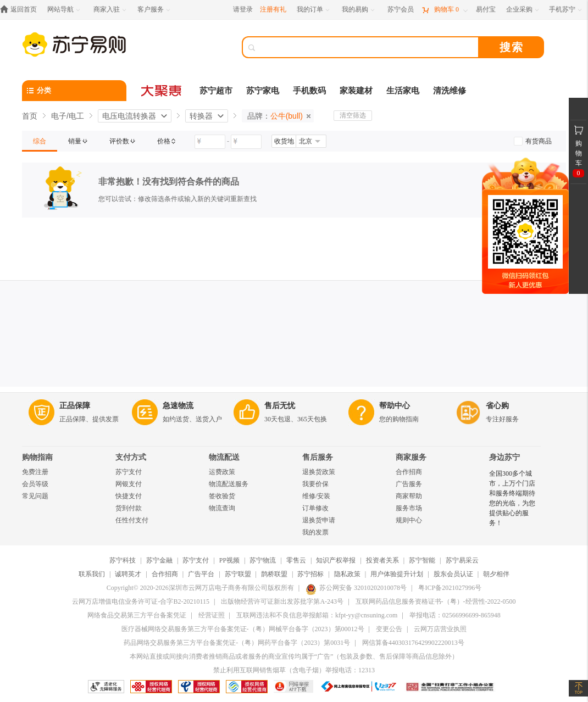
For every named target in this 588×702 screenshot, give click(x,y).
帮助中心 (395, 406)
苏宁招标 (310, 574)
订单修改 (315, 508)
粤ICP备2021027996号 (450, 588)
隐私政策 (347, 574)
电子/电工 (68, 116)
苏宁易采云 (462, 560)
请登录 (243, 9)
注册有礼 (273, 9)
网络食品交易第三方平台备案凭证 (137, 615)
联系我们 (92, 574)
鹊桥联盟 (274, 574)
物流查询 (222, 508)
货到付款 (129, 508)
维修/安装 (316, 496)
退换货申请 (319, 520)
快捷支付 (129, 496)
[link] (40, 141)
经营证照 (212, 615)
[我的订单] (314, 10)
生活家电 (403, 91)
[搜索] (368, 47)
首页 (30, 116)
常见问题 (35, 496)
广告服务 (409, 484)
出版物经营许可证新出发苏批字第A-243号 (282, 601)
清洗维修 (450, 91)
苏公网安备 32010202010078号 (356, 588)
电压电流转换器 (129, 116)
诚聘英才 (128, 574)
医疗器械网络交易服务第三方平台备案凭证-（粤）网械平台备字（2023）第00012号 (243, 629)
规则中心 (409, 520)
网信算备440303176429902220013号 (413, 643)
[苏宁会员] (401, 10)
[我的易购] (359, 10)
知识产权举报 (336, 560)
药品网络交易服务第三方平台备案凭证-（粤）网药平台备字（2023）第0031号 (237, 643)
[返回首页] (21, 10)
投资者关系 (382, 560)
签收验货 (222, 496)
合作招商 (409, 472)
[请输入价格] (210, 142)
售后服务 (318, 457)
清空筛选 (353, 115)
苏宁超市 (216, 91)
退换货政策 (319, 472)
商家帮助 (409, 496)
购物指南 (37, 457)
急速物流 (178, 406)
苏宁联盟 (238, 574)
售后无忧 (280, 406)
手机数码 (309, 91)
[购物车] (445, 10)
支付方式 (131, 457)
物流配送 (224, 457)
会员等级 (35, 484)
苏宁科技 (123, 560)
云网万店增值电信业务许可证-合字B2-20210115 (141, 601)
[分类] (74, 91)
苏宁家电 (263, 91)
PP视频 (229, 560)
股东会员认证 (453, 574)
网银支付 (129, 484)
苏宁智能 (422, 560)
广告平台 (201, 574)
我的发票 (315, 532)
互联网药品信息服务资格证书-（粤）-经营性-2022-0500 (436, 601)
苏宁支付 (129, 472)
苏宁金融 (159, 560)
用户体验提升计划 (397, 574)
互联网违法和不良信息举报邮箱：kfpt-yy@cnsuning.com (317, 615)
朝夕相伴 (496, 574)
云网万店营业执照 (440, 629)
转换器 (201, 116)
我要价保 (315, 484)
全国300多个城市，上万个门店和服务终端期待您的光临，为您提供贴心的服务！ (512, 498)
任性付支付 (132, 520)
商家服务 (411, 457)
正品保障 (75, 406)
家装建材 (356, 91)
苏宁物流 (263, 560)
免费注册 (35, 472)
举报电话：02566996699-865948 (455, 615)
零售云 (296, 560)
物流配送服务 (229, 484)
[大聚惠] (162, 91)
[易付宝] (486, 10)
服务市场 (409, 508)
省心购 (497, 406)
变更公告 (389, 629)
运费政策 (222, 472)
